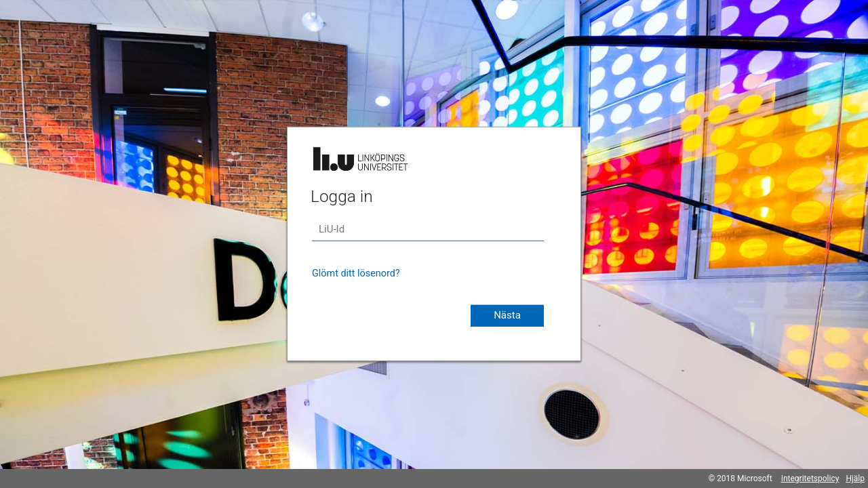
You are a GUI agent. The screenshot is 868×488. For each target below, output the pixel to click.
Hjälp (855, 479)
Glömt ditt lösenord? (356, 273)
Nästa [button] (507, 315)
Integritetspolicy (810, 479)
